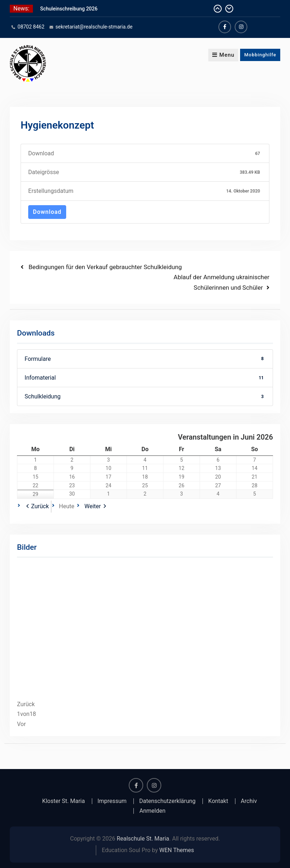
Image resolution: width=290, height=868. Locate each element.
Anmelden (152, 811)
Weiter (92, 506)
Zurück (40, 506)
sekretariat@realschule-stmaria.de (94, 27)
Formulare (145, 359)
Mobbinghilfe (260, 55)
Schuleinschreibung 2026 (69, 9)
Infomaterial (145, 378)
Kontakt (218, 801)
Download (47, 212)
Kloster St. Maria (64, 801)
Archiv (249, 801)
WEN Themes (177, 850)
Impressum (112, 801)
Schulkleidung (145, 396)
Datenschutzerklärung (167, 801)
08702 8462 (31, 27)
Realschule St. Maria (143, 839)
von (27, 714)
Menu (223, 55)
